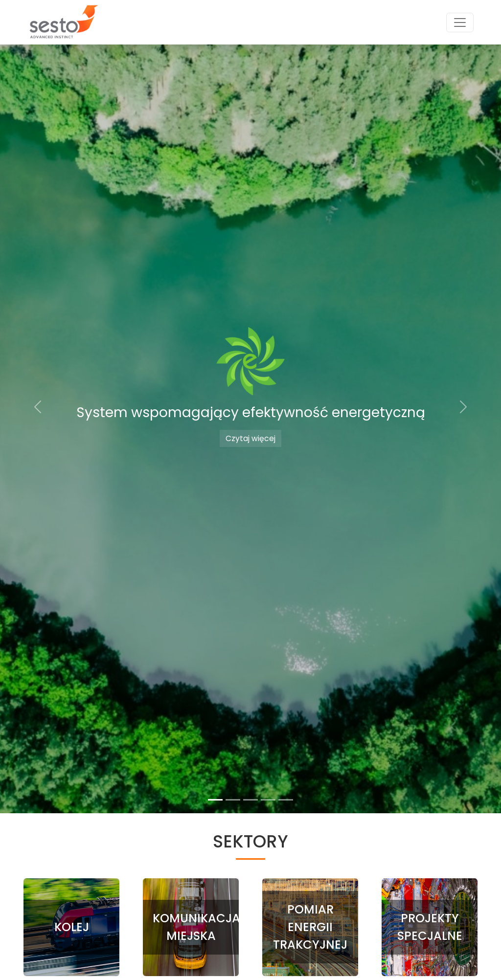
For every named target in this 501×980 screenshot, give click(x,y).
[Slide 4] (268, 800)
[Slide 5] (286, 800)
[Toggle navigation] (460, 22)
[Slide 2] (233, 800)
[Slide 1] (215, 800)
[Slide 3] (250, 800)
